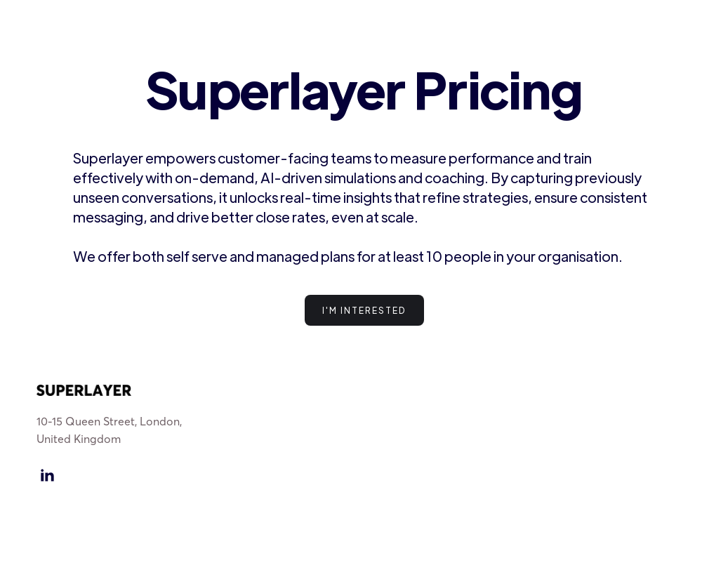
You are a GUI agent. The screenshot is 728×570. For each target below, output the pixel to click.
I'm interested (364, 310)
